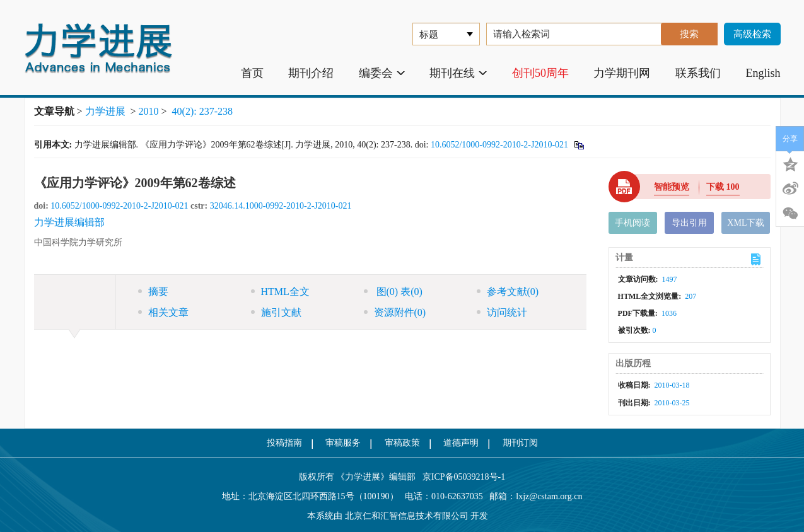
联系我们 (698, 73)
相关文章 (163, 312)
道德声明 (461, 443)
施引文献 (276, 312)
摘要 (153, 292)
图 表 (393, 292)
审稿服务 (343, 443)
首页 (252, 73)
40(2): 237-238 (202, 111)
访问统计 (502, 312)
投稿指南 (284, 443)
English (763, 73)
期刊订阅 (520, 443)
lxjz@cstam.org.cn (549, 496)
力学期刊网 (622, 73)
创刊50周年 (540, 73)
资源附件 (395, 312)
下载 (723, 187)
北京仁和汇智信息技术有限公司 (407, 516)
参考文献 (508, 292)
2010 (149, 111)
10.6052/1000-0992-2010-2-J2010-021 (499, 145)
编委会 (382, 73)
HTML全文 (280, 292)
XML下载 (746, 223)
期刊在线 (458, 73)
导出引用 (689, 223)
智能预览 (672, 187)
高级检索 (752, 34)
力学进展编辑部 (69, 222)
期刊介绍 (311, 73)
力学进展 (105, 111)
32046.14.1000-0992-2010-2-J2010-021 (281, 206)
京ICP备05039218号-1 (460, 477)
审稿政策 (402, 443)
